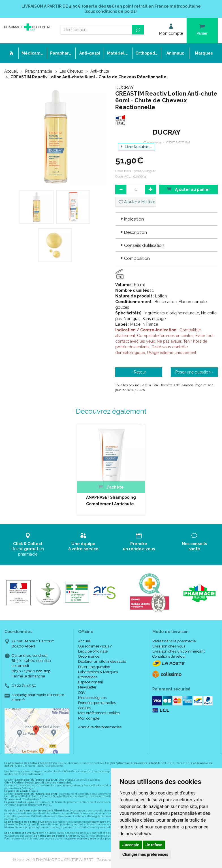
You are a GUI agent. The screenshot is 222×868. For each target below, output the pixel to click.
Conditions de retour (169, 656)
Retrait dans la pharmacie (174, 641)
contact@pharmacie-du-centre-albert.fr (39, 697)
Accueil (11, 71)
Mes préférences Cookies (99, 713)
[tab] (166, 219)
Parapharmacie (39, 71)
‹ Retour (139, 372)
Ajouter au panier (188, 189)
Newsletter (87, 687)
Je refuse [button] (154, 845)
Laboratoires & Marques (98, 672)
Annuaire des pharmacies (100, 727)
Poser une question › (194, 372)
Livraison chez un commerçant (179, 651)
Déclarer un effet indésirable (102, 661)
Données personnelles (97, 703)
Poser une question (94, 667)
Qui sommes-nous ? (95, 646)
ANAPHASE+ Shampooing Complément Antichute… (111, 500)
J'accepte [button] (131, 845)
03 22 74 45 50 (24, 685)
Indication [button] (132, 219)
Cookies (85, 708)
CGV (82, 693)
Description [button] (133, 232)
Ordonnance (89, 656)
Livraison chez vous (169, 646)
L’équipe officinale (93, 651)
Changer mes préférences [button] (145, 854)
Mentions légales (92, 698)
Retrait (28, 544)
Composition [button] (135, 258)
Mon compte (89, 718)
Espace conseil (91, 682)
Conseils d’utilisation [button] (142, 245)
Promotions (88, 677)
